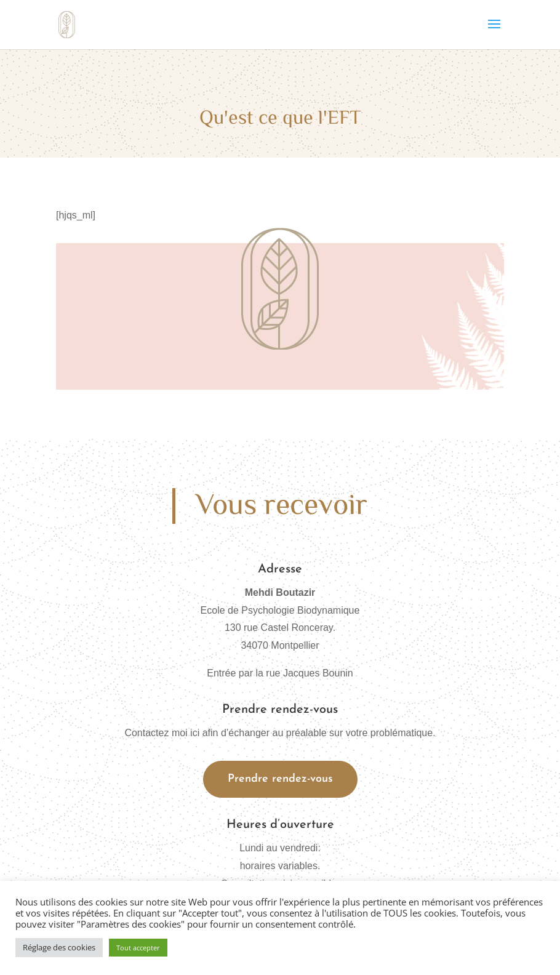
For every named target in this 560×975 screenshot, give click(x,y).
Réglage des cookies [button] (59, 947)
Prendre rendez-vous (280, 779)
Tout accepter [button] (138, 948)
